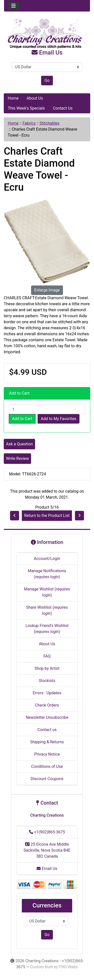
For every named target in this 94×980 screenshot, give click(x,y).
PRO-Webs (68, 967)
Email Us (47, 53)
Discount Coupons (47, 779)
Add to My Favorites (59, 419)
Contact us (47, 730)
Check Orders (47, 705)
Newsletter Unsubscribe (47, 717)
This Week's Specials (26, 108)
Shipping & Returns (47, 742)
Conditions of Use (47, 766)
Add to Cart (22, 419)
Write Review (17, 458)
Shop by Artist (47, 668)
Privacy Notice (47, 754)
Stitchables (50, 123)
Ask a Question (19, 444)
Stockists (47, 681)
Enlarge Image (47, 290)
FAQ (47, 656)
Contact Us (63, 108)
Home (13, 98)
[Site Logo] (47, 34)
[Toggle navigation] (14, 6)
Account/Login (47, 559)
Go (47, 80)
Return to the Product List (47, 516)
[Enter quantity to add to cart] (47, 409)
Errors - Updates (47, 693)
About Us (35, 98)
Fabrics (29, 123)
